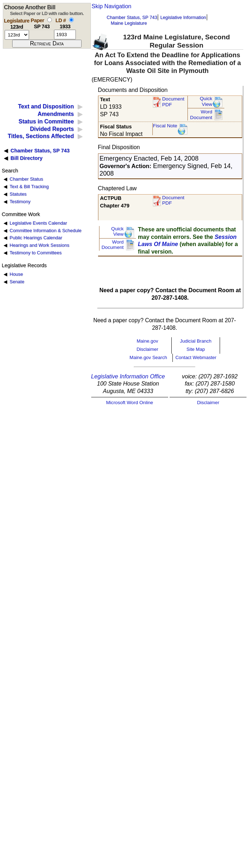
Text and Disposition (46, 106)
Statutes (18, 194)
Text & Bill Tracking (29, 187)
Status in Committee (46, 121)
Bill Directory (26, 158)
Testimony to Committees (36, 253)
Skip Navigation (111, 6)
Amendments (56, 114)
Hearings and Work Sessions (40, 245)
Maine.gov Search (148, 357)
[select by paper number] (50, 20)
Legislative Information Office (128, 376)
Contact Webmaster (196, 357)
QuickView (206, 101)
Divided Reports (52, 129)
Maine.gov (147, 341)
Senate (17, 282)
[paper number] (42, 35)
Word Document (201, 115)
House (16, 274)
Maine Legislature (129, 23)
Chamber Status (26, 179)
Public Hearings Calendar (36, 238)
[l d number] (65, 35)
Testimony (20, 202)
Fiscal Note (165, 126)
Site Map (196, 349)
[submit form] (47, 44)
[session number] (17, 35)
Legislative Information (183, 17)
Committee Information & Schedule (46, 231)
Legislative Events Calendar (38, 223)
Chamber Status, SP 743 (132, 17)
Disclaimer (148, 349)
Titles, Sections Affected (41, 136)
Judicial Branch (196, 341)
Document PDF (173, 102)
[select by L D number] (71, 20)
